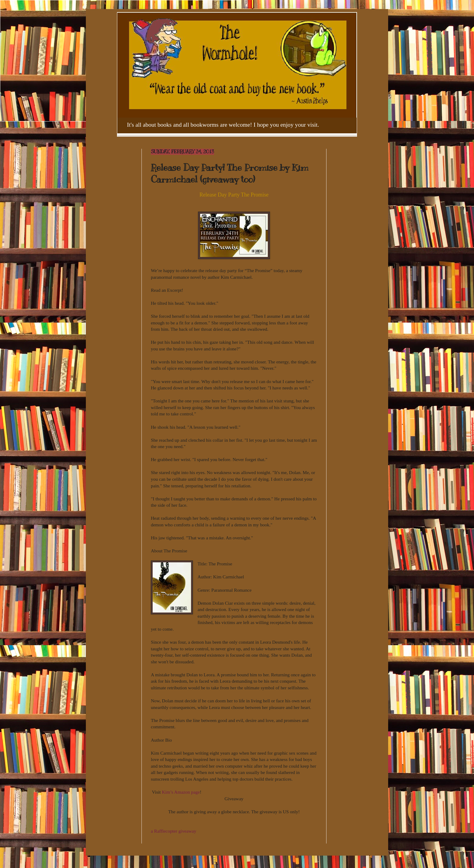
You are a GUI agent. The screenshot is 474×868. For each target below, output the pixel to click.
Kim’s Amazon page (181, 792)
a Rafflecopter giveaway (174, 831)
